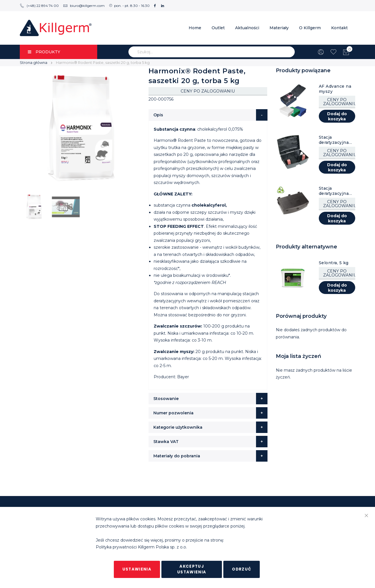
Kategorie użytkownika (178, 427)
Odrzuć (242, 569)
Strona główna (34, 62)
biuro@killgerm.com (84, 6)
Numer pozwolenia (173, 413)
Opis (158, 115)
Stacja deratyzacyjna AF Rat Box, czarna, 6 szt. (334, 191)
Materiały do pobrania (177, 456)
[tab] (208, 115)
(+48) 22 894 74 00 (39, 6)
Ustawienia (137, 569)
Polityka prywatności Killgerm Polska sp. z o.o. (141, 547)
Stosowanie (166, 399)
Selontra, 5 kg (334, 263)
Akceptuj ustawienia (192, 569)
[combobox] (212, 52)
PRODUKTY (44, 52)
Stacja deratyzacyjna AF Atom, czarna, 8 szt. (334, 140)
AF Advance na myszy (335, 89)
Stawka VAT (166, 442)
